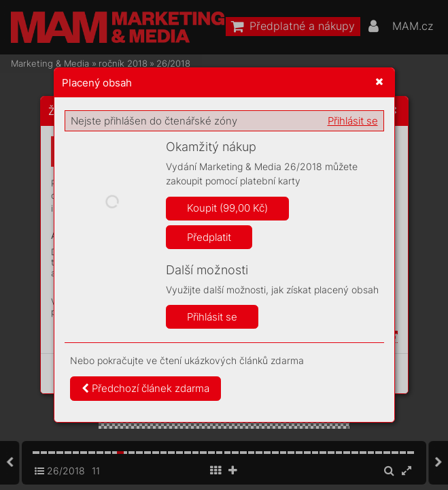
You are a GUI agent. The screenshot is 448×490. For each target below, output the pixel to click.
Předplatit (209, 237)
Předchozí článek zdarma (145, 388)
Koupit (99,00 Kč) (227, 208)
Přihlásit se (353, 121)
